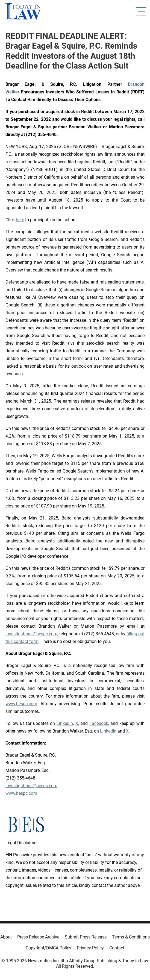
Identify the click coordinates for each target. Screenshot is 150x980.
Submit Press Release (86, 937)
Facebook (99, 723)
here (20, 220)
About (6, 937)
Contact (117, 948)
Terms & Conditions (131, 937)
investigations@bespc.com (31, 634)
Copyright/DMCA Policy (48, 948)
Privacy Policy (90, 948)
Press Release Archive (38, 937)
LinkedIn (65, 723)
